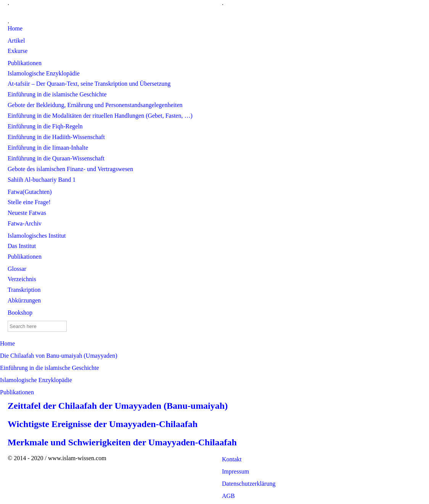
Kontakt (232, 459)
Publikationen (17, 392)
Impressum (235, 471)
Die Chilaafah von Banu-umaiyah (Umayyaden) (59, 356)
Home (7, 343)
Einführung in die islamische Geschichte (49, 368)
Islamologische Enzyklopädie (36, 380)
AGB (228, 496)
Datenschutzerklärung (249, 484)
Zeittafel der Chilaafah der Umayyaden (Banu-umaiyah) (118, 406)
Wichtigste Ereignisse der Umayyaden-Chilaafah (103, 424)
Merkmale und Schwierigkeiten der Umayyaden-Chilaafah (122, 442)
